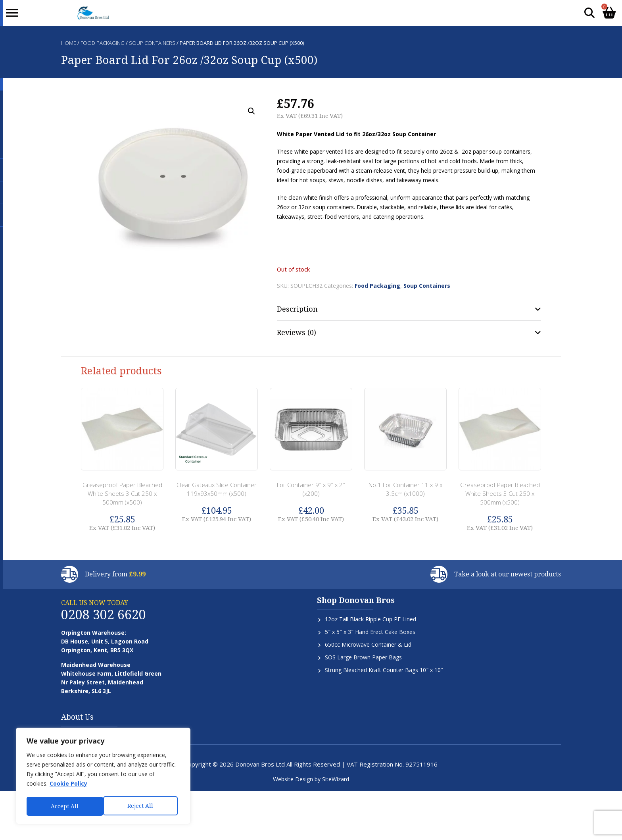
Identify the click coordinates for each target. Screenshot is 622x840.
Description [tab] (297, 309)
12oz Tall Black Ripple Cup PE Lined (371, 619)
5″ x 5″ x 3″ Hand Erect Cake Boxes (370, 632)
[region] (103, 777)
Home (69, 43)
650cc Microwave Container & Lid (368, 644)
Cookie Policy (68, 785)
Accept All (142, 806)
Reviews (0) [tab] (297, 332)
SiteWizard (336, 779)
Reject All (64, 806)
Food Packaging (103, 43)
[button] (251, 111)
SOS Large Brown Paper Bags (363, 657)
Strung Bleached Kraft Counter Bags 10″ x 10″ (384, 670)
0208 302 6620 (104, 614)
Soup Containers (152, 43)
